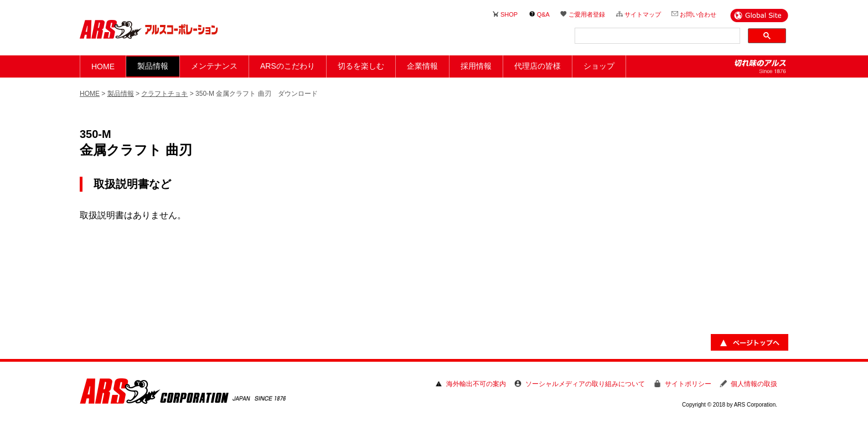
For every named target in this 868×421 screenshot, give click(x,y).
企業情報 (422, 66)
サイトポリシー (688, 384)
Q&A (543, 14)
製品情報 (121, 94)
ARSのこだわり (288, 66)
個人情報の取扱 (754, 384)
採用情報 (476, 66)
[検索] (656, 36)
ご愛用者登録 (587, 14)
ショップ (599, 66)
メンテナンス (214, 66)
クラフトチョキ (164, 94)
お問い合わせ (698, 14)
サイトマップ (643, 14)
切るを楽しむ (361, 66)
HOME (103, 66)
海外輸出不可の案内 (476, 384)
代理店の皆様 (538, 66)
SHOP (509, 14)
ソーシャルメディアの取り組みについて (585, 384)
